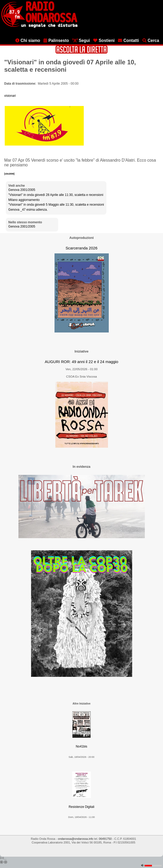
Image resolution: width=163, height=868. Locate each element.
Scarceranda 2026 (82, 248)
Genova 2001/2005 (22, 190)
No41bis (82, 746)
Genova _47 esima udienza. (28, 210)
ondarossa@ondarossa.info (76, 839)
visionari (10, 96)
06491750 (105, 839)
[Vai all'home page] (39, 27)
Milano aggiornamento (24, 200)
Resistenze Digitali (82, 807)
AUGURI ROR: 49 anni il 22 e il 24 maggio (82, 362)
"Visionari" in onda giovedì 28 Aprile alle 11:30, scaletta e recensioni (56, 195)
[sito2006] (9, 174)
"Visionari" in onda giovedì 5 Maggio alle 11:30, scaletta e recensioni (56, 205)
